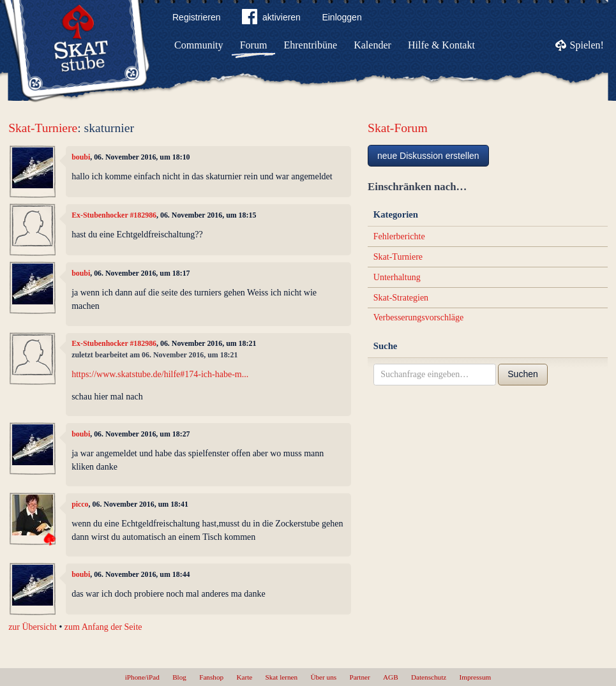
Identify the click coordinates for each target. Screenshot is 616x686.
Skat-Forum (398, 128)
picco (80, 504)
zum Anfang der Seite (103, 627)
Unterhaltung (397, 277)
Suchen (522, 374)
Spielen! (587, 45)
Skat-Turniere (43, 128)
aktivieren (271, 19)
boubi (81, 157)
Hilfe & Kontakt (441, 45)
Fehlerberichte (399, 236)
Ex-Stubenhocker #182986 (114, 215)
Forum (254, 45)
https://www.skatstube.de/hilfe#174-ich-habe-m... (160, 374)
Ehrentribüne (311, 45)
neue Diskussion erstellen (428, 156)
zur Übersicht (33, 627)
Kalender (372, 45)
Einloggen (342, 17)
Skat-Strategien (401, 298)
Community (199, 45)
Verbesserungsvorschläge (419, 317)
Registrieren (196, 17)
